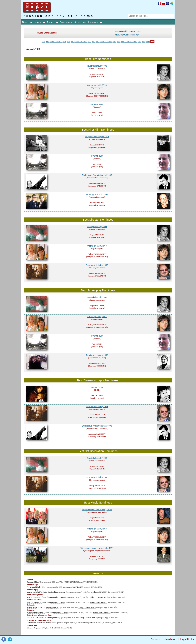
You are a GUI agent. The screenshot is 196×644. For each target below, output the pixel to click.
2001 (139, 42)
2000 (144, 42)
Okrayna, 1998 (97, 104)
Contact (155, 639)
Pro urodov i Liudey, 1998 (97, 265)
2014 (89, 42)
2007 (114, 42)
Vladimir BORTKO (97, 556)
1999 (148, 42)
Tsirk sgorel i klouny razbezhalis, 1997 (97, 548)
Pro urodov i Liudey (34, 587)
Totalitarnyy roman (58, 592)
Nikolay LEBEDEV (97, 203)
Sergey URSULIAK (97, 518)
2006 (119, 42)
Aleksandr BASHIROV (97, 183)
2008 (110, 42)
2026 (43, 42)
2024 (52, 42)
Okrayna (30, 628)
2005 (123, 42)
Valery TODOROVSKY (97, 93)
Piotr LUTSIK (97, 113)
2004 (127, 42)
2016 (81, 42)
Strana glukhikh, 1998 (97, 85)
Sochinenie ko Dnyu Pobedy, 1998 (97, 510)
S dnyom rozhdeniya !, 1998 (97, 137)
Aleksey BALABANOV (97, 273)
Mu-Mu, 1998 (97, 387)
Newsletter (170, 639)
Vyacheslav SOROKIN (97, 363)
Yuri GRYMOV (97, 396)
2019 (69, 42)
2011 (98, 42)
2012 (94, 42)
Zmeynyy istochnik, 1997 (97, 194)
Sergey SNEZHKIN (97, 74)
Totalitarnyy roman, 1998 (97, 355)
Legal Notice (187, 639)
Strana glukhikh (33, 582)
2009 (106, 42)
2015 (85, 42)
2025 (48, 42)
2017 (73, 42)
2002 (135, 42)
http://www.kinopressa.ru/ (127, 35)
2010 (102, 42)
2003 (131, 42)
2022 (56, 42)
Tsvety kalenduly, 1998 (97, 66)
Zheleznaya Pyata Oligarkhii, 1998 (97, 175)
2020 (60, 42)
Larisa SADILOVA (97, 145)
